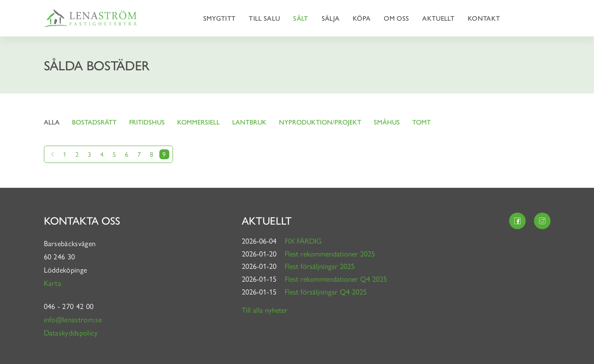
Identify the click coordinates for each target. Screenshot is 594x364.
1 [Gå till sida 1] (65, 154)
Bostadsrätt (94, 122)
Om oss (396, 18)
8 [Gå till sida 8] (152, 154)
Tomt (422, 122)
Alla (52, 122)
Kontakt (484, 18)
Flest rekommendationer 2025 (330, 253)
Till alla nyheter (265, 310)
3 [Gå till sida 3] (89, 154)
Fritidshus (147, 122)
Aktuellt (438, 18)
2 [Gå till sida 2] (77, 154)
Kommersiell (198, 122)
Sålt (301, 18)
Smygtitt (220, 18)
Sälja (331, 18)
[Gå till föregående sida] (53, 154)
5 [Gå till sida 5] (114, 154)
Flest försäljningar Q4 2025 (326, 291)
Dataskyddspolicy (71, 332)
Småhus (387, 122)
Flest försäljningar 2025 (320, 266)
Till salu (264, 18)
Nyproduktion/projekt (320, 122)
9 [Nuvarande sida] (164, 154)
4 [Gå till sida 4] (102, 154)
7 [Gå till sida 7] (139, 154)
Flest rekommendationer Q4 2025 (336, 279)
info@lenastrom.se (73, 319)
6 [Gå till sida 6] (127, 154)
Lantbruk (249, 122)
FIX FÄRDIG (303, 241)
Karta (54, 283)
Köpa (362, 18)
